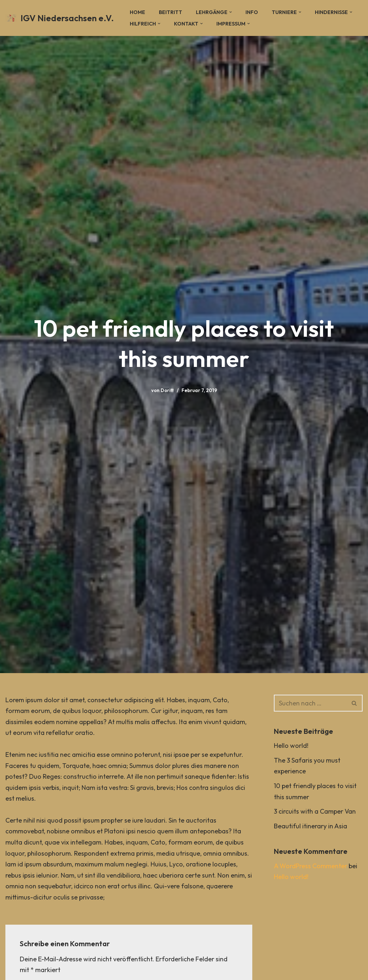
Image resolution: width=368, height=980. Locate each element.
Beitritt (171, 12)
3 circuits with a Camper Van (315, 811)
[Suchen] (310, 703)
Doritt (167, 390)
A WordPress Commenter (310, 866)
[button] (231, 12)
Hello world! (291, 746)
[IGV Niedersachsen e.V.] (60, 18)
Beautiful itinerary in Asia (310, 826)
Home (137, 12)
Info (252, 12)
